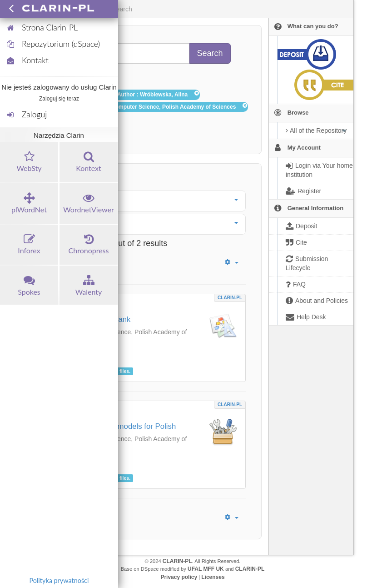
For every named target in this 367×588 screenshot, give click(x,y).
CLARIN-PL (230, 298)
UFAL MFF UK (206, 569)
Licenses (213, 577)
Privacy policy (179, 577)
